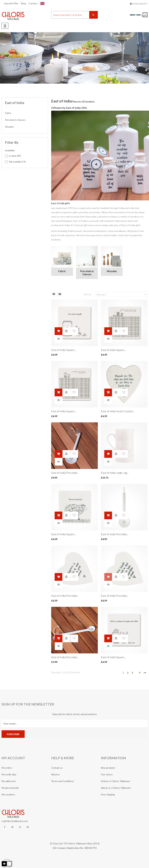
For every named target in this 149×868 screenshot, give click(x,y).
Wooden (9, 127)
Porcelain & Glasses (15, 120)
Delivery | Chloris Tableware (116, 781)
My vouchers (8, 794)
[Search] (74, 15)
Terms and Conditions (63, 781)
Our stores (107, 774)
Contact (33, 3)
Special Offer (11, 3)
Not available (17, 162)
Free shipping (108, 794)
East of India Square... (64, 350)
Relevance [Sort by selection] (122, 295)
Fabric (8, 113)
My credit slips (9, 774)
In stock (15, 156)
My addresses (9, 781)
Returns (55, 774)
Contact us (57, 768)
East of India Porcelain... (65, 473)
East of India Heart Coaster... (118, 411)
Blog (23, 3)
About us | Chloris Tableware (116, 788)
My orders (7, 768)
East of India (15, 103)
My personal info (10, 788)
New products (108, 768)
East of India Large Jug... (115, 473)
